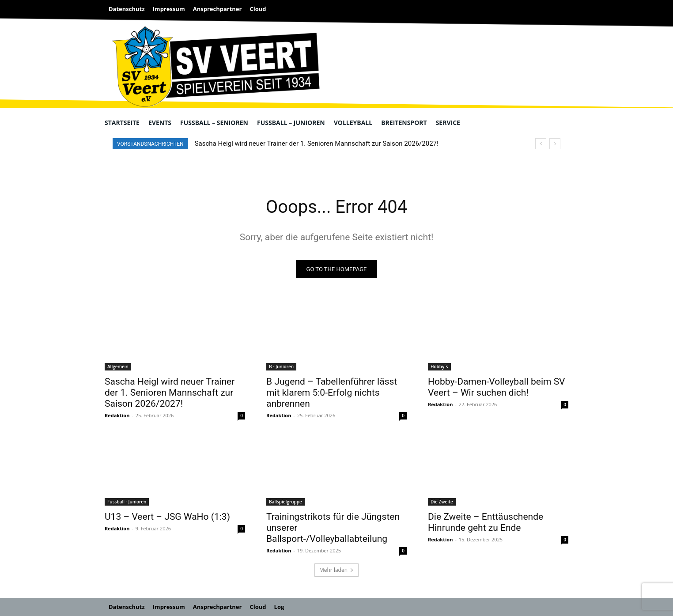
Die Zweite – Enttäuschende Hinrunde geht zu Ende (486, 522)
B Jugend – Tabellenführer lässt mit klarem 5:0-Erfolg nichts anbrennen (332, 393)
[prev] (541, 144)
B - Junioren (281, 367)
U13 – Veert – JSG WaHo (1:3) (167, 517)
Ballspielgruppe (285, 502)
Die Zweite (442, 502)
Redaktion (117, 415)
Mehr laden (336, 570)
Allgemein (118, 367)
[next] (555, 144)
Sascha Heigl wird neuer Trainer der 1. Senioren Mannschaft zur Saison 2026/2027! (317, 144)
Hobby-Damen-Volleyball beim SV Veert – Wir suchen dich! (497, 387)
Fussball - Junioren (127, 502)
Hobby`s (439, 367)
